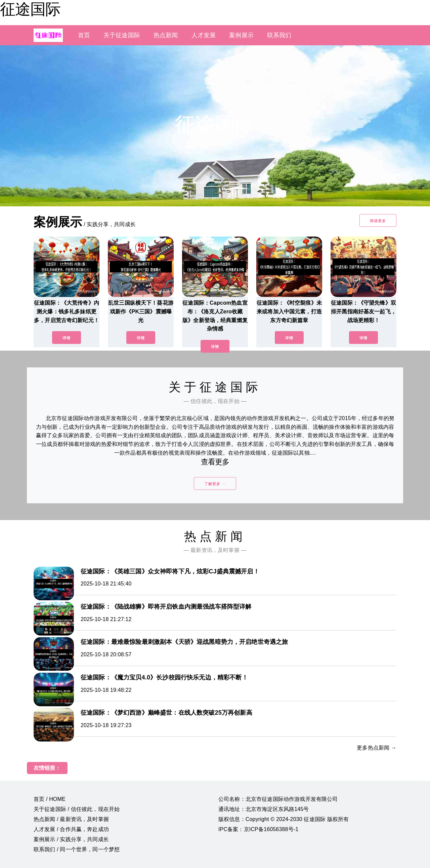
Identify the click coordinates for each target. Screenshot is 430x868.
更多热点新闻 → (377, 748)
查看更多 (215, 462)
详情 (67, 338)
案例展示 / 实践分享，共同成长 (71, 839)
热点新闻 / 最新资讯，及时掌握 (71, 819)
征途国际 (30, 9)
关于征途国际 (122, 35)
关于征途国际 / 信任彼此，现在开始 (77, 809)
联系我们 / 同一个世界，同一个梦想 (77, 849)
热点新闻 (166, 35)
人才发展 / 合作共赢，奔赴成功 (71, 829)
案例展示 (241, 35)
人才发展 (204, 35)
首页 (84, 35)
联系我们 (279, 35)
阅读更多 (378, 221)
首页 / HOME (50, 799)
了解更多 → (215, 484)
